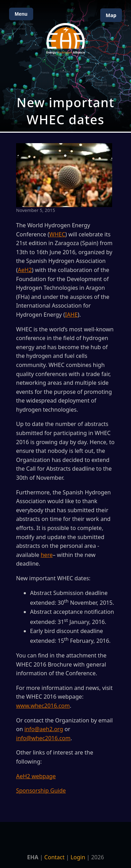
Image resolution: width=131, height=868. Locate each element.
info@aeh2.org (44, 729)
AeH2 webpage (36, 776)
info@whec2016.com (43, 738)
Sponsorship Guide (41, 790)
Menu (21, 14)
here (46, 555)
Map (111, 15)
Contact (54, 857)
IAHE (71, 315)
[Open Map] (65, 66)
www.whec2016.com (43, 706)
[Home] (66, 39)
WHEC (57, 234)
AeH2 (25, 270)
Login (78, 857)
